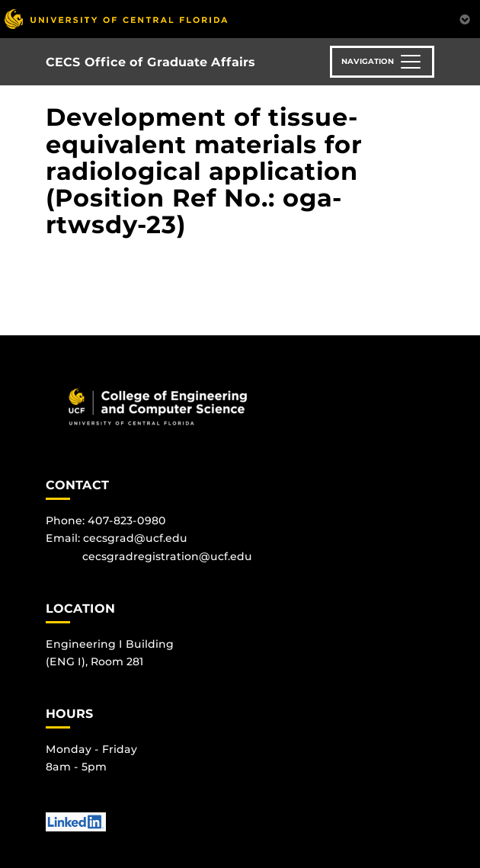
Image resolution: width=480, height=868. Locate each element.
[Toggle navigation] (382, 62)
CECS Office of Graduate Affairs (150, 62)
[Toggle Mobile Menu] (465, 18)
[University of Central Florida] (116, 19)
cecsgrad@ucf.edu (135, 538)
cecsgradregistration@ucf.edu (167, 556)
